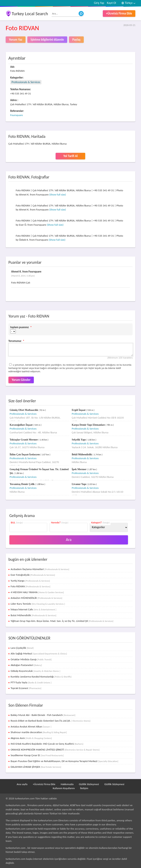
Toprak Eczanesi (26, 688)
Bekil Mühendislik (82, 454)
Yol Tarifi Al (70, 156)
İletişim (84, 788)
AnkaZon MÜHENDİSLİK (36, 598)
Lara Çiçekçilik (22, 648)
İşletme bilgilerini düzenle (47, 40)
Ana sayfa (22, 784)
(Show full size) (58, 195)
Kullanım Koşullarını (64, 788)
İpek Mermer (79, 469)
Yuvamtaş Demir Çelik (22, 484)
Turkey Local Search (30, 14)
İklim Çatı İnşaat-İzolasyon (25, 454)
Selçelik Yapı (79, 440)
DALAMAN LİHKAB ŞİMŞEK (36, 767)
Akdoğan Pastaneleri (26, 665)
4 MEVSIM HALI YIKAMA (37, 592)
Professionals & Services (26, 82)
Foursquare (17, 115)
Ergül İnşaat (79, 410)
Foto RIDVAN (30, 586)
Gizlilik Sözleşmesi (89, 784)
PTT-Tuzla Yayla (31, 682)
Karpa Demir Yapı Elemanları (89, 425)
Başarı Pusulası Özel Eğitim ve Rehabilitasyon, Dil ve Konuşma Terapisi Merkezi (64, 761)
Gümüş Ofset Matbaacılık (24, 410)
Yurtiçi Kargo (30, 581)
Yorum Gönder (21, 380)
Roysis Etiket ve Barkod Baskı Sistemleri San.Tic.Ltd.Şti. (51, 721)
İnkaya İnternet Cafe (34, 609)
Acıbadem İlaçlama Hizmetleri (40, 569)
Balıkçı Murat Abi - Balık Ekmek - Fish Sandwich (43, 715)
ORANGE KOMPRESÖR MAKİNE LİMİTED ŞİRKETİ (55, 750)
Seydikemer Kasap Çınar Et (37, 755)
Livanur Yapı (79, 484)
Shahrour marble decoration (39, 732)
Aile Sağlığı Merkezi (39, 654)
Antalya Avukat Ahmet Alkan (31, 727)
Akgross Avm (31, 738)
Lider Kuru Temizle (38, 604)
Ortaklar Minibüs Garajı (31, 659)
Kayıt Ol (111, 3)
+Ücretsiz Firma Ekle (119, 13)
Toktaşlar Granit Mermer (24, 440)
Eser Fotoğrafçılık (33, 575)
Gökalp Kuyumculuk (35, 671)
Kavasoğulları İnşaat (21, 425)
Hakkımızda (67, 784)
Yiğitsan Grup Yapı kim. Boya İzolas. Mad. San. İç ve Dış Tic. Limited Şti (62, 621)
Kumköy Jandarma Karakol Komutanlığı (41, 677)
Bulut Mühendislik (34, 615)
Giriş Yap (99, 3)
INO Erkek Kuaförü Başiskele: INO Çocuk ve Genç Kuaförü (47, 744)
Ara (69, 540)
